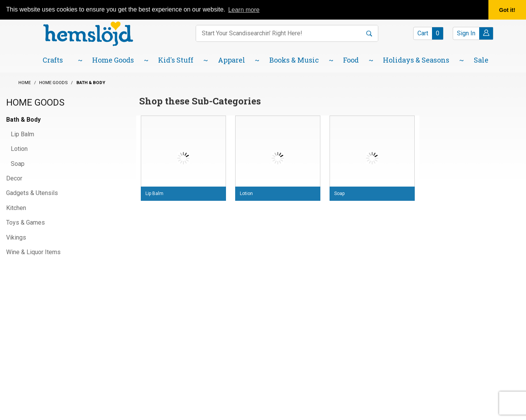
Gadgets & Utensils (32, 193)
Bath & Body (23, 120)
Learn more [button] (244, 10)
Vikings (16, 237)
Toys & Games (26, 222)
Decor (14, 178)
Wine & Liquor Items (33, 252)
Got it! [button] (507, 10)
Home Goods (35, 103)
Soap (18, 164)
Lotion (19, 149)
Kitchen (16, 208)
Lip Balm (22, 134)
